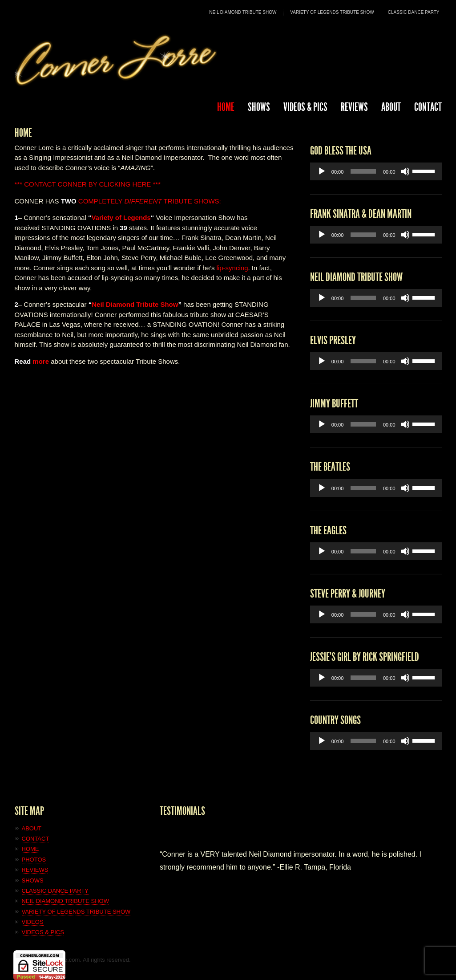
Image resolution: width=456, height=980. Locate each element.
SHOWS (259, 107)
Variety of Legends (121, 218)
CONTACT (428, 107)
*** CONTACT (35, 184)
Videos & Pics (305, 107)
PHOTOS (34, 860)
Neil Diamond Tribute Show (135, 304)
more (41, 361)
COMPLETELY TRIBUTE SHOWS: (141, 201)
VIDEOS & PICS (43, 932)
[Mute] (405, 171)
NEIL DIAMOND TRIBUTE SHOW (243, 12)
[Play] (322, 171)
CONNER (72, 184)
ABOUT (391, 107)
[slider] (363, 171)
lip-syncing (232, 268)
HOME (226, 107)
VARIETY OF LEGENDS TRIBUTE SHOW (332, 12)
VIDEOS (33, 922)
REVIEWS (354, 107)
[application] (376, 171)
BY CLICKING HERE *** (125, 184)
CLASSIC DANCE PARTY (414, 12)
